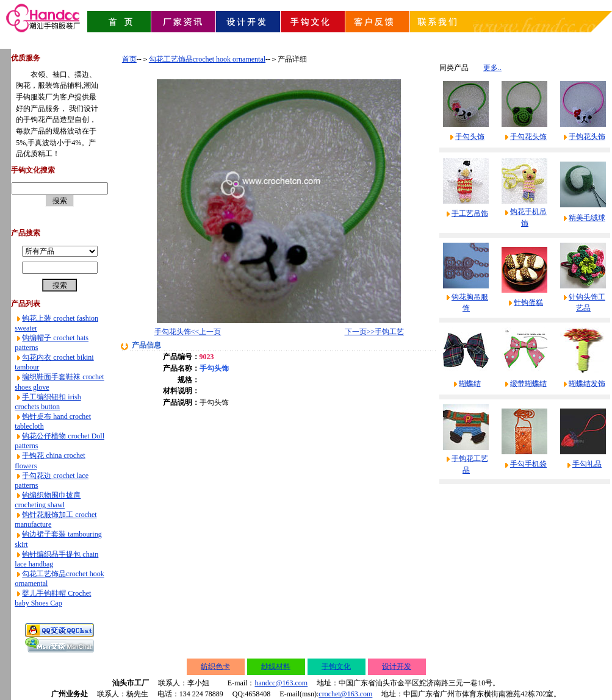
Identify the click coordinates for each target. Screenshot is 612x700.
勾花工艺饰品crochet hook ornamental (207, 59)
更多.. (492, 68)
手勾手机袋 (528, 464)
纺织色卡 (215, 666)
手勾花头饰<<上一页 (188, 332)
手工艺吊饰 (470, 213)
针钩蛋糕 (528, 302)
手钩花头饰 (587, 137)
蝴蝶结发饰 (587, 384)
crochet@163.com (345, 694)
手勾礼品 (587, 464)
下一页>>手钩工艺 (375, 332)
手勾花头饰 (528, 137)
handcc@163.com (281, 683)
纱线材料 (276, 666)
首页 (129, 59)
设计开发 (397, 666)
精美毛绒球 (587, 218)
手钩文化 (336, 666)
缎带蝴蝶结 (528, 384)
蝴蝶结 (470, 384)
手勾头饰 (470, 137)
